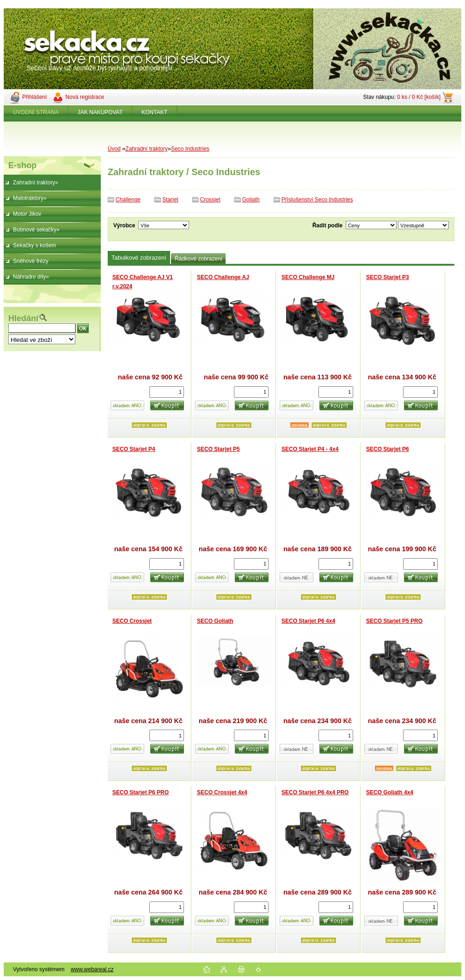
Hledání (23, 318)
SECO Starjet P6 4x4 (308, 621)
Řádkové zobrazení (199, 259)
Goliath (251, 200)
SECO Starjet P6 (388, 449)
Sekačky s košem (34, 245)
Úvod (114, 149)
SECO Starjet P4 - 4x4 (310, 449)
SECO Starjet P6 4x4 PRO (315, 792)
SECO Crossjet (132, 621)
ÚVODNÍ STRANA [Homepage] (36, 112)
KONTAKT (154, 112)
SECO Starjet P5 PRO (394, 621)
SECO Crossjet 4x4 (222, 792)
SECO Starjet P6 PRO (141, 792)
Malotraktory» (30, 198)
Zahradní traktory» (36, 183)
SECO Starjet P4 (134, 449)
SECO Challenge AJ (223, 277)
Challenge (128, 200)
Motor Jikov (27, 214)
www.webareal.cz (92, 969)
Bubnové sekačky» (36, 230)
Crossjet (210, 200)
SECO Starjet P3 (388, 277)
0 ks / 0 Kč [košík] (419, 97)
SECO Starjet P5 (218, 449)
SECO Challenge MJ (308, 277)
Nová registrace (85, 97)
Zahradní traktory (146, 149)
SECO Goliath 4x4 (390, 792)
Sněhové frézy (31, 261)
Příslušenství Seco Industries (317, 200)
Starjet (170, 200)
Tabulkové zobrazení (139, 258)
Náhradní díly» (31, 277)
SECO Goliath (215, 621)
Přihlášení (34, 97)
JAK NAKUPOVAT (100, 112)
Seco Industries (190, 149)
